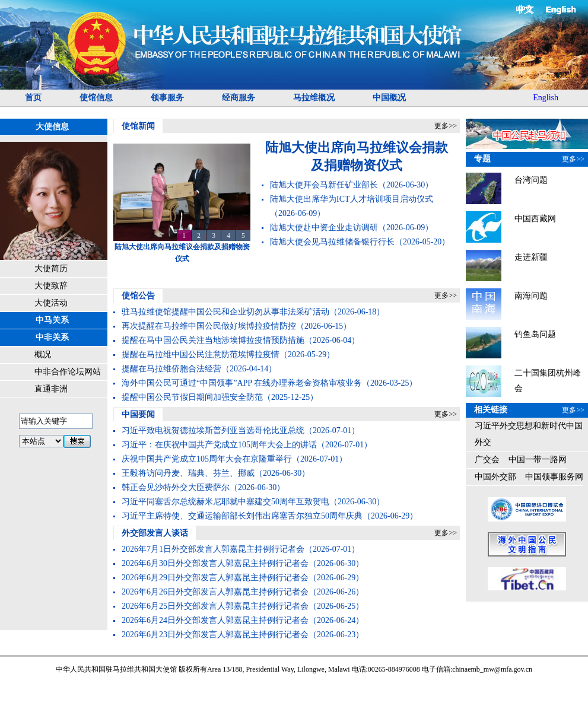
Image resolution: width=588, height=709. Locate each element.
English (561, 9)
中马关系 (52, 320)
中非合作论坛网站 (68, 372)
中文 (526, 9)
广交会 (487, 460)
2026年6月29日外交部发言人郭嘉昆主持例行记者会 (215, 578)
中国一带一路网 (538, 460)
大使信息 (52, 127)
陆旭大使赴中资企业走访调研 (324, 228)
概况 (43, 354)
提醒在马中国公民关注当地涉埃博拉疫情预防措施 (213, 340)
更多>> (446, 126)
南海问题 (531, 296)
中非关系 (52, 337)
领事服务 (167, 98)
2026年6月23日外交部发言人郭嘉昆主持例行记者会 (215, 635)
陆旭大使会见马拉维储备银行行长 (332, 242)
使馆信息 (96, 98)
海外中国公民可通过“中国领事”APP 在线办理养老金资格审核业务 (242, 383)
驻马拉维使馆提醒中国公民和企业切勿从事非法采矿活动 (225, 312)
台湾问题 (531, 180)
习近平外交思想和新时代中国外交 (529, 434)
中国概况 (389, 98)
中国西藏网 (535, 219)
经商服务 (239, 98)
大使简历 (51, 268)
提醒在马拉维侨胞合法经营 (171, 369)
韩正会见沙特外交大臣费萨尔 (176, 487)
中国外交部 (495, 477)
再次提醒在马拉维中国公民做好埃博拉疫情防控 (209, 326)
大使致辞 (51, 286)
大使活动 (51, 303)
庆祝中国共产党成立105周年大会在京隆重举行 (207, 459)
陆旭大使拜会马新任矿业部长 (324, 185)
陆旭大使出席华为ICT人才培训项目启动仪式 (352, 199)
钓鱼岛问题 (535, 334)
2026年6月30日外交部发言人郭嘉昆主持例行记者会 (215, 563)
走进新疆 (531, 257)
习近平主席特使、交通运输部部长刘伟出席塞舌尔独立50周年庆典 (242, 516)
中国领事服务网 (554, 477)
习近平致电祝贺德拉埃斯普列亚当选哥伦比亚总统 (213, 430)
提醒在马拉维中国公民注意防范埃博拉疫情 (201, 354)
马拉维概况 (314, 98)
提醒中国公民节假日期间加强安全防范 (192, 397)
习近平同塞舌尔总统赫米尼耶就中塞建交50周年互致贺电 (225, 502)
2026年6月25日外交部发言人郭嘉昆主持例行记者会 (215, 606)
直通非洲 (51, 389)
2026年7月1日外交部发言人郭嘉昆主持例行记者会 (213, 549)
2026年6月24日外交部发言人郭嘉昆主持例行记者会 (215, 620)
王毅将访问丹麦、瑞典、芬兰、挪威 (188, 473)
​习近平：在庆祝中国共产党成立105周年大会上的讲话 (219, 445)
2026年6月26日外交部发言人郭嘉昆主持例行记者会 (215, 592)
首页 (33, 98)
